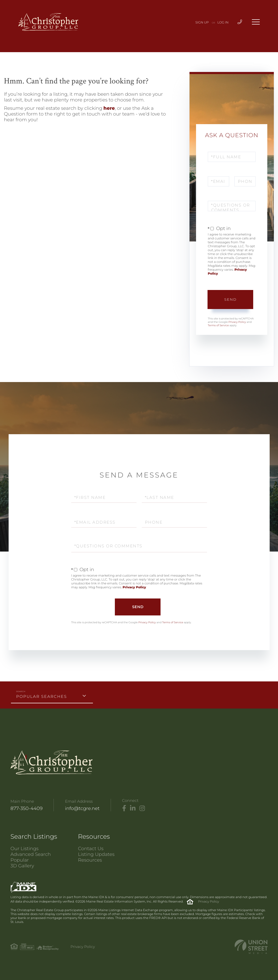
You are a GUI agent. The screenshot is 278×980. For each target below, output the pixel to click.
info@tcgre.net (82, 808)
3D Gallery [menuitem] (22, 866)
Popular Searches (42, 696)
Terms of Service (218, 325)
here (109, 108)
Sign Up (202, 23)
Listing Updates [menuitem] (96, 854)
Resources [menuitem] (90, 860)
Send (230, 299)
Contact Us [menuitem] (91, 849)
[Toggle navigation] (256, 22)
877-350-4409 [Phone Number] (26, 808)
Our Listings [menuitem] (25, 849)
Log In (223, 23)
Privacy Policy (237, 322)
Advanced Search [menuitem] (31, 854)
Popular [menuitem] (20, 860)
